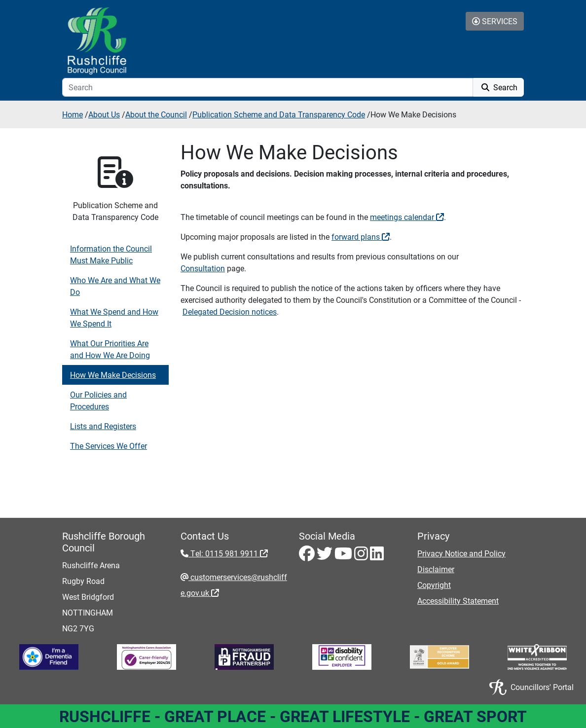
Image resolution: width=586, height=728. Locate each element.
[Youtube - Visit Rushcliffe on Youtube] (344, 556)
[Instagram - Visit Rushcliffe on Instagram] (362, 556)
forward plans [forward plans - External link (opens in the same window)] (361, 237)
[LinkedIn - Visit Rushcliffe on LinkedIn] (377, 556)
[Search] (268, 87)
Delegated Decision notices (230, 311)
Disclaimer (436, 569)
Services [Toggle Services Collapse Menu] (495, 21)
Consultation (203, 268)
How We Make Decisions (113, 375)
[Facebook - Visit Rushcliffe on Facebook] (308, 556)
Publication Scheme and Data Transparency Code (279, 114)
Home (73, 114)
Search (498, 87)
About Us (104, 114)
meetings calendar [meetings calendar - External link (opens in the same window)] (407, 217)
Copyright (434, 585)
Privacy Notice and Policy (461, 553)
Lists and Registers (103, 426)
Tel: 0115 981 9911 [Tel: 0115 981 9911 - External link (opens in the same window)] (228, 553)
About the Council (156, 114)
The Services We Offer (109, 446)
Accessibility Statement (458, 601)
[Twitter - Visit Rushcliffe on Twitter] (326, 556)
